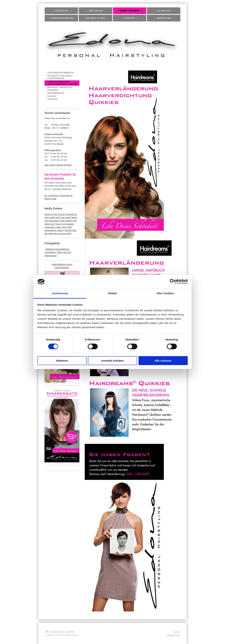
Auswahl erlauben (112, 361)
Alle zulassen (163, 361)
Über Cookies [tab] (165, 293)
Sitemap (70, 632)
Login (177, 632)
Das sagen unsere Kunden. (58, 165)
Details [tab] (112, 293)
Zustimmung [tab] (60, 293)
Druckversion (55, 632)
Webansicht (173, 635)
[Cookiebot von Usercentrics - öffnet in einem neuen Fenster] (172, 282)
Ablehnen (62, 361)
